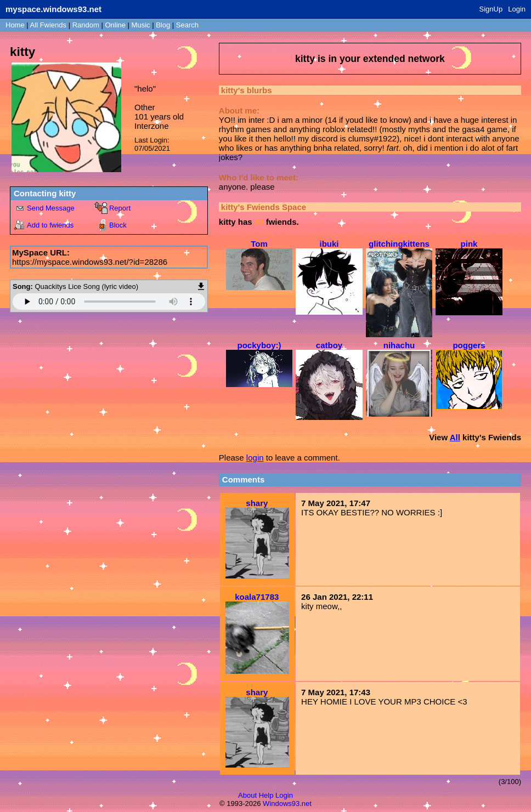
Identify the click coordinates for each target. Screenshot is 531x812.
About (247, 795)
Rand (86, 25)
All (48, 25)
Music (141, 25)
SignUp (491, 9)
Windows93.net (287, 804)
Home (15, 25)
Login (517, 9)
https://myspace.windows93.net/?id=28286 (90, 262)
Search (187, 25)
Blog (163, 25)
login (255, 458)
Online (115, 25)
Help (266, 795)
